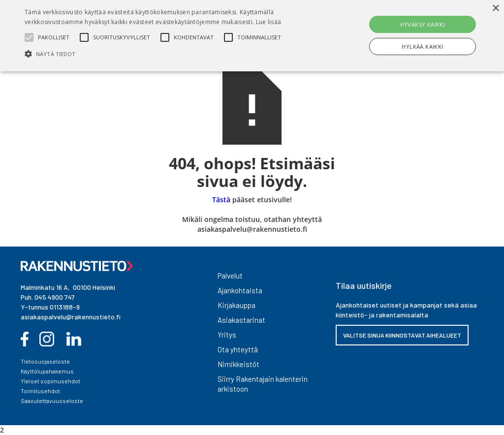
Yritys (227, 335)
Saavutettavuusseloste (52, 401)
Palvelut (230, 276)
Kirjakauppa (236, 305)
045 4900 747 (55, 297)
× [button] (495, 9)
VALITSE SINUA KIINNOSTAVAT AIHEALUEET (402, 335)
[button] (173, 54)
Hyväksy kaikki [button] (423, 24)
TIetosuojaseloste (45, 361)
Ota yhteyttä (238, 349)
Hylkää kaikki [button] (422, 47)
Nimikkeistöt (238, 364)
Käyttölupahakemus (47, 371)
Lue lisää (269, 22)
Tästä (221, 200)
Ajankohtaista (240, 290)
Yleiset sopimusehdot (50, 381)
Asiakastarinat (241, 320)
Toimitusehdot (40, 391)
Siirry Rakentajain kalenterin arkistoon (263, 384)
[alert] (252, 36)
